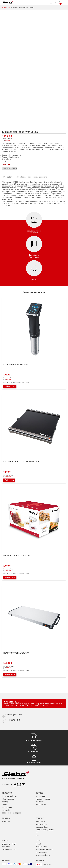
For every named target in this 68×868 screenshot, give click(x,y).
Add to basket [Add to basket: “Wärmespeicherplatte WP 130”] (10, 674)
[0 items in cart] (59, 3)
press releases (41, 824)
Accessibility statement (44, 850)
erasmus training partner (45, 830)
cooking (14, 169)
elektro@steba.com (15, 715)
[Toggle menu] (64, 3)
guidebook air (41, 805)
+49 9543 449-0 (14, 720)
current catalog (41, 796)
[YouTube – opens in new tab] (23, 785)
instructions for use (43, 799)
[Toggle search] (55, 3)
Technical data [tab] (20, 177)
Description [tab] (8, 177)
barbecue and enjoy (10, 796)
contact (39, 835)
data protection (41, 847)
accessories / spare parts (12, 813)
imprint (38, 844)
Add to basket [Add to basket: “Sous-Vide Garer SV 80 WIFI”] (10, 386)
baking (5, 805)
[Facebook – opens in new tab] (15, 785)
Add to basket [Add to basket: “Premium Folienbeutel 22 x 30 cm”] (10, 577)
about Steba (40, 821)
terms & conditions (43, 855)
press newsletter (42, 827)
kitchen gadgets (8, 799)
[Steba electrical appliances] (8, 3)
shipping (8, 140)
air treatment (7, 807)
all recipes (6, 821)
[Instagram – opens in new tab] (19, 785)
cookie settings (41, 852)
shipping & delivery (9, 844)
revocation (6, 847)
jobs (37, 833)
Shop (9, 7)
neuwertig (6, 810)
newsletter (40, 802)
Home (4, 7)
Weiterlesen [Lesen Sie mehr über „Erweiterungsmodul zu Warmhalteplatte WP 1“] (9, 480)
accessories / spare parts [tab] (37, 177)
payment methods (9, 850)
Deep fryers (6, 169)
